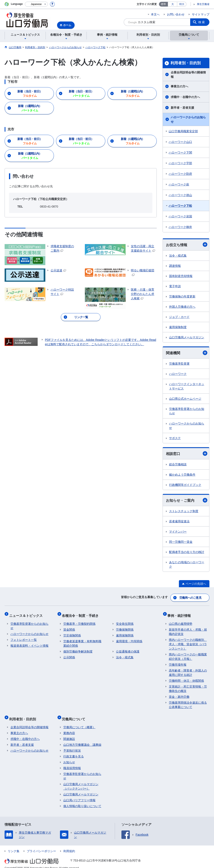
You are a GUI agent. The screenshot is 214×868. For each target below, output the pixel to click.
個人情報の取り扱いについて (82, 801)
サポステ (175, 439)
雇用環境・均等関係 (129, 639)
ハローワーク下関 (180, 152)
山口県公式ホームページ (185, 399)
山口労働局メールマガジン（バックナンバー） (81, 781)
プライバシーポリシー (41, 846)
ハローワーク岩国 (180, 216)
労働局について (75, 715)
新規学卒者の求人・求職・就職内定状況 (188, 629)
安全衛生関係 (125, 621)
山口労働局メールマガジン (187, 338)
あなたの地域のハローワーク (187, 565)
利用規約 (69, 846)
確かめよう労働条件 (182, 475)
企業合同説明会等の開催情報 (188, 75)
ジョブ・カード (179, 317)
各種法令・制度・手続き (82, 614)
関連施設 (69, 733)
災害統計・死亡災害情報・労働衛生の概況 (188, 686)
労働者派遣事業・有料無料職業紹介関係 (82, 641)
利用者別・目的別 (186, 63)
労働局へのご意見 (191, 598)
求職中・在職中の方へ (185, 97)
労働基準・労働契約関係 (79, 621)
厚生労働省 (203, 4)
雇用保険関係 (125, 633)
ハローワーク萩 (179, 184)
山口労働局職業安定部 (183, 131)
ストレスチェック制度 (184, 512)
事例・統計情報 (181, 614)
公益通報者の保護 (128, 649)
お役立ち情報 (187, 245)
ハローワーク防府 (180, 174)
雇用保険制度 (178, 327)
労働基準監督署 (179, 364)
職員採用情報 (72, 763)
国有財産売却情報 (181, 276)
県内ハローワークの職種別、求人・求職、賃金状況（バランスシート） (188, 641)
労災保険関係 (72, 633)
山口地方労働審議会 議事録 (82, 739)
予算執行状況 (72, 745)
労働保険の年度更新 (182, 297)
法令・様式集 (178, 256)
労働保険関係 (125, 627)
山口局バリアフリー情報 (79, 795)
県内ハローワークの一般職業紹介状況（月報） (188, 654)
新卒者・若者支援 (182, 108)
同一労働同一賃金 (181, 543)
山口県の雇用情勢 (181, 621)
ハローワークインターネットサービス (187, 387)
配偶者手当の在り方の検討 (187, 553)
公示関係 (69, 655)
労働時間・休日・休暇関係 (186, 678)
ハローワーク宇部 (180, 163)
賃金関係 (69, 627)
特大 (182, 4)
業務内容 (69, 728)
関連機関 (187, 353)
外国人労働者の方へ (182, 307)
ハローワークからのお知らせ (188, 119)
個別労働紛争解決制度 (78, 649)
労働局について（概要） (79, 722)
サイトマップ (201, 14)
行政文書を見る (74, 751)
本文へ (155, 14)
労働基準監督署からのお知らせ (187, 412)
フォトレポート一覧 (24, 637)
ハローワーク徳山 (180, 195)
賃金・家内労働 (179, 694)
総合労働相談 (178, 465)
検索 (202, 22)
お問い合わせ (176, 14)
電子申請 (175, 286)
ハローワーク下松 (180, 206)
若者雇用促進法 (179, 522)
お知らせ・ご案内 (187, 501)
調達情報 (175, 266)
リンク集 (14, 846)
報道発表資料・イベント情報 (29, 643)
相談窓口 (187, 454)
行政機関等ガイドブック (185, 486)
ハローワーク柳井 (180, 227)
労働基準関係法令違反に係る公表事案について (188, 702)
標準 (163, 4)
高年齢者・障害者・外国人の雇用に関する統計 (188, 670)
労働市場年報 (178, 662)
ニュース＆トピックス (27, 614)
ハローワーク (178, 374)
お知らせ (69, 757)
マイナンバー (178, 533)
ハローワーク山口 (180, 142)
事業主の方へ (180, 86)
